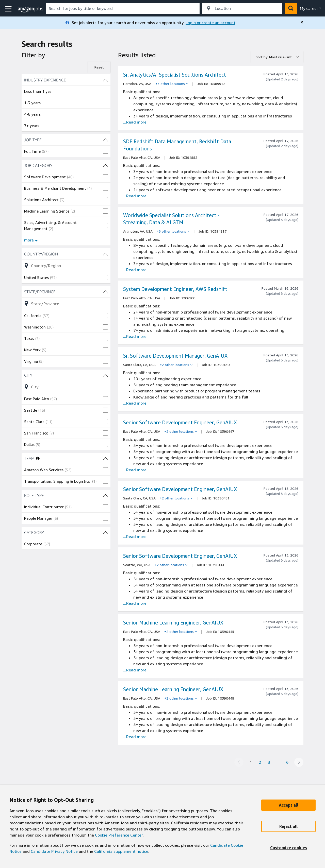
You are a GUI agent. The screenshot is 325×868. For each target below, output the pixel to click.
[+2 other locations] (176, 365)
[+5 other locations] (172, 84)
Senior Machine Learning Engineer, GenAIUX (173, 623)
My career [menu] (309, 8)
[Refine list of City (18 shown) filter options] (66, 387)
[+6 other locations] (173, 231)
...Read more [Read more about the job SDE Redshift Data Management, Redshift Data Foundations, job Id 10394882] (135, 196)
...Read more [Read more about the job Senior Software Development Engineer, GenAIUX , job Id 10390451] (135, 536)
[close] (302, 22)
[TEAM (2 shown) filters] (105, 458)
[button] (9, 9)
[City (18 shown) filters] (66, 375)
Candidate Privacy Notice (54, 851)
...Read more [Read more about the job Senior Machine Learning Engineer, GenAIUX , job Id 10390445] (135, 670)
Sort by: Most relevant (274, 57)
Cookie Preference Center (119, 835)
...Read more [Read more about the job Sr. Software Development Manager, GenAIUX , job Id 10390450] (135, 403)
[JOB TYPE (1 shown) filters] (66, 140)
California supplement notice (121, 851)
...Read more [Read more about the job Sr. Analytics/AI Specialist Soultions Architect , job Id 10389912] (135, 122)
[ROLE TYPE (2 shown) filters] (66, 495)
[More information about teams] (38, 458)
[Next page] (299, 762)
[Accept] (288, 805)
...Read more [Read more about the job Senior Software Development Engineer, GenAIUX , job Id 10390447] (135, 470)
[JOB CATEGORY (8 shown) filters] (66, 165)
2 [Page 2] (260, 762)
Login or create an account (210, 23)
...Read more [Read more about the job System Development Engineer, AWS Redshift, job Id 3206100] (135, 336)
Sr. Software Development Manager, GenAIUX (175, 356)
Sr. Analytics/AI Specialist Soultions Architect (175, 75)
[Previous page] (239, 762)
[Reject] (288, 826)
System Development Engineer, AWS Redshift (175, 289)
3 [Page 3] (269, 762)
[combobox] (123, 8)
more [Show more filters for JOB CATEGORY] (31, 240)
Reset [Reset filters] (99, 67)
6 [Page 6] (287, 762)
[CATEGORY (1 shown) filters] (66, 532)
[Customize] (288, 848)
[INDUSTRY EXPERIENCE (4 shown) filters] (66, 80)
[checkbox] (66, 151)
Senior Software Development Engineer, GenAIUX (180, 422)
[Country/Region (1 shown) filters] (66, 254)
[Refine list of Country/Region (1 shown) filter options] (66, 266)
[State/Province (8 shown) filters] (66, 292)
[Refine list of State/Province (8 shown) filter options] (66, 303)
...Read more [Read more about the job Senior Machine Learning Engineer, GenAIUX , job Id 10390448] (135, 737)
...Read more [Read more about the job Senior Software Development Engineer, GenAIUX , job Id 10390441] (135, 603)
